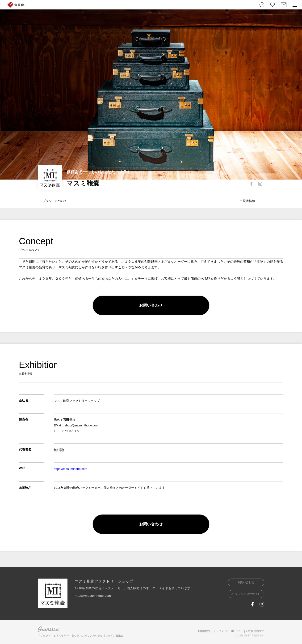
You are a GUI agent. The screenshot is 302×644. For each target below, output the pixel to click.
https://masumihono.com (71, 469)
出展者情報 (247, 201)
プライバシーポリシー (228, 631)
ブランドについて (55, 201)
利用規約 (204, 631)
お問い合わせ (255, 631)
